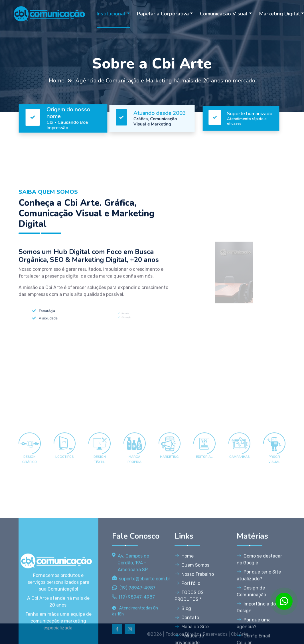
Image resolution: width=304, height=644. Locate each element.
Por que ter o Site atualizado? (259, 633)
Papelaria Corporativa (163, 14)
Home (57, 81)
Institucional (111, 14)
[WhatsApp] (284, 601)
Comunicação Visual (224, 14)
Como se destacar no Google (259, 617)
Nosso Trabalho (194, 632)
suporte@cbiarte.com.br (145, 637)
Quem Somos (192, 623)
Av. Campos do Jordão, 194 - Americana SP (133, 621)
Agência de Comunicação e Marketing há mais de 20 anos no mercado (165, 81)
